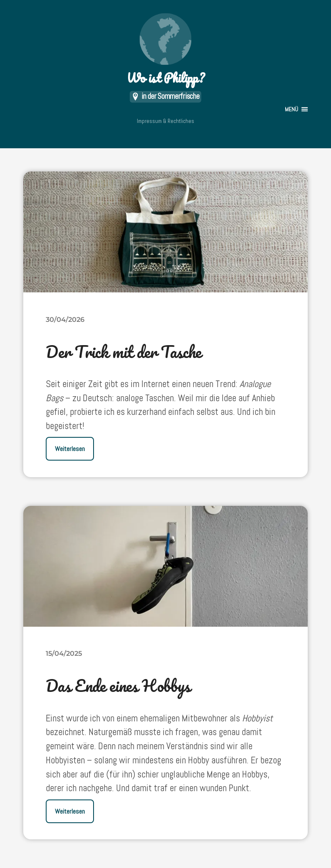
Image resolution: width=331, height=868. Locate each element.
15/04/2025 (64, 653)
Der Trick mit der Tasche (123, 352)
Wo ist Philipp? (166, 50)
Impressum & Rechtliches (165, 121)
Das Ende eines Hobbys (118, 685)
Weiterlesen (70, 449)
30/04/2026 (65, 319)
